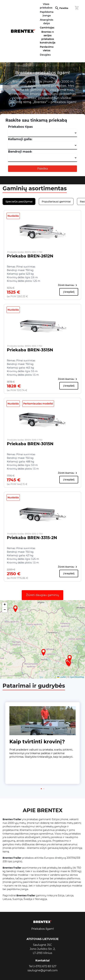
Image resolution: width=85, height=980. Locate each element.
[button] (43, 652)
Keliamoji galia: (20, 139)
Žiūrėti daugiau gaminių (42, 595)
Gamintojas (47, 28)
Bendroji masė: (20, 152)
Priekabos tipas (20, 127)
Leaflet (61, 677)
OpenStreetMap (77, 677)
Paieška (64, 8)
